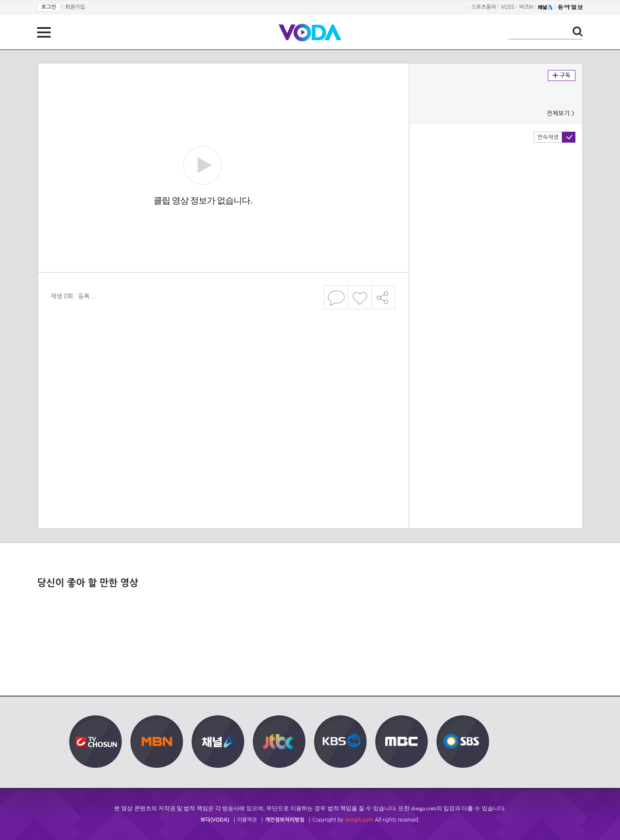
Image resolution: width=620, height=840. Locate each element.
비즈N (526, 7)
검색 (578, 31)
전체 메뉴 (44, 32)
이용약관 (247, 820)
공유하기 (383, 297)
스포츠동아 (484, 7)
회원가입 (75, 7)
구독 (562, 75)
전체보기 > (561, 113)
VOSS (508, 7)
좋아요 (360, 297)
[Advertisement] (223, 380)
